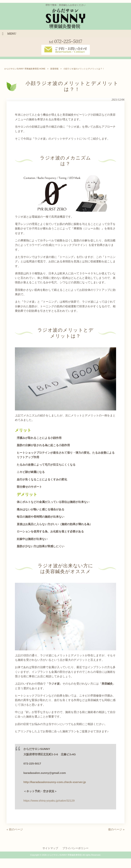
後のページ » (116, 831)
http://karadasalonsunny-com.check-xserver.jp (55, 784)
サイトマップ (50, 850)
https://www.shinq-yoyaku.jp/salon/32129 (49, 802)
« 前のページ (15, 831)
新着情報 (54, 70)
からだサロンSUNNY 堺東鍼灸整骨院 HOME (25, 70)
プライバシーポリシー (75, 850)
